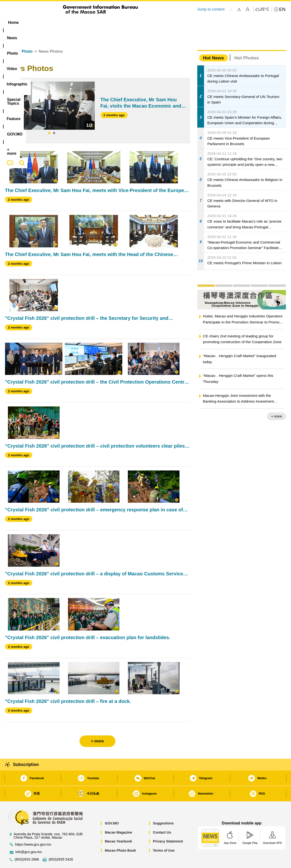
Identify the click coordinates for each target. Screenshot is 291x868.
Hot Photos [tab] (247, 43)
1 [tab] (49, 119)
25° (265, 9)
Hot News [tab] (214, 43)
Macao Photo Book (120, 836)
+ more (276, 402)
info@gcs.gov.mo (29, 837)
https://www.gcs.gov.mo (33, 830)
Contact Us (162, 818)
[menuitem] (35, 23)
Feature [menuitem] (164, 23)
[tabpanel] (52, 91)
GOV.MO (112, 809)
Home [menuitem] (15, 23)
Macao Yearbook (118, 827)
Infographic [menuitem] (102, 23)
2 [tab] (54, 119)
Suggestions (163, 809)
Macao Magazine (118, 818)
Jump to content (211, 9)
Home (10, 37)
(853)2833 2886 (27, 845)
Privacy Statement (168, 827)
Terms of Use (164, 836)
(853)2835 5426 (61, 845)
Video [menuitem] (76, 23)
